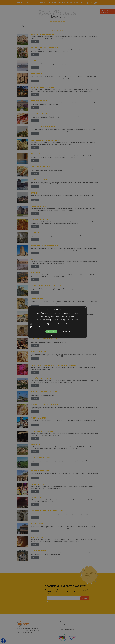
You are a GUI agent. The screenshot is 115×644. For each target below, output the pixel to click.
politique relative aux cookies (69, 315)
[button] (58, 335)
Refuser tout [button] (64, 331)
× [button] (85, 308)
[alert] (58, 322)
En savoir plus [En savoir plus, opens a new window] (67, 321)
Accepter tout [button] (51, 331)
